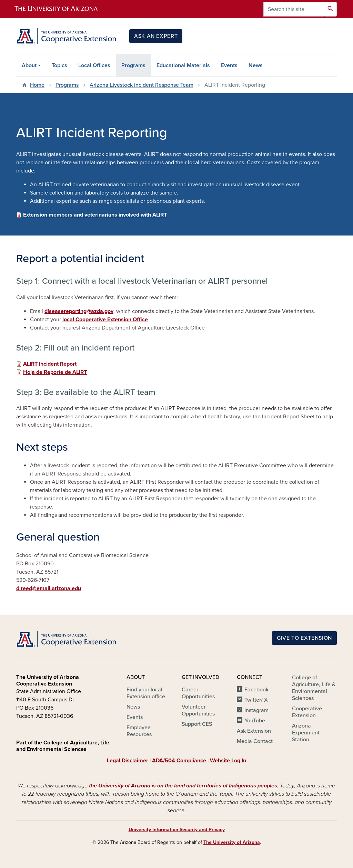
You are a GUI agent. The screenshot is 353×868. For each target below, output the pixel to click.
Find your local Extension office (146, 693)
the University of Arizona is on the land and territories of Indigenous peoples (183, 786)
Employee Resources (139, 731)
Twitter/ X (256, 700)
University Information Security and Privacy (177, 830)
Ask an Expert (156, 36)
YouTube (255, 721)
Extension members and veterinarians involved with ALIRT (95, 215)
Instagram (256, 710)
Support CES (197, 724)
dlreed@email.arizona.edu (49, 588)
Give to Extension (304, 638)
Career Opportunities (198, 693)
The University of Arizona (232, 842)
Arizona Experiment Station (306, 733)
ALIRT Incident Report (50, 364)
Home (37, 85)
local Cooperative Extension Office (105, 320)
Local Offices (94, 65)
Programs (133, 65)
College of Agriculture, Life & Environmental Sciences (314, 688)
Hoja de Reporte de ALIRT (55, 372)
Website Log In (228, 761)
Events (229, 65)
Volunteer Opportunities (198, 710)
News (256, 65)
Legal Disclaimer (128, 761)
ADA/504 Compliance (179, 761)
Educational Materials (183, 65)
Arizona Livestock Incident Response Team (142, 85)
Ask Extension (254, 731)
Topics (59, 65)
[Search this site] (294, 9)
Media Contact (255, 741)
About (29, 65)
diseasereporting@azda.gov (79, 311)
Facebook (256, 690)
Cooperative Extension (307, 712)
